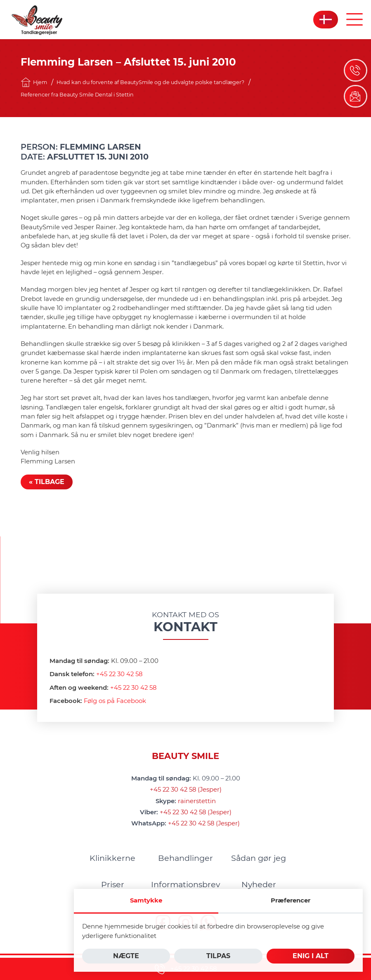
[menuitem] (112, 858)
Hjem (34, 82)
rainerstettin (197, 801)
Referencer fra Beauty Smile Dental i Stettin (77, 95)
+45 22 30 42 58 (119, 674)
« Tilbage (47, 482)
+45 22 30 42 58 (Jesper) (186, 790)
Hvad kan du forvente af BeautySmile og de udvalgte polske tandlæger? (150, 82)
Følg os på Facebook (115, 701)
